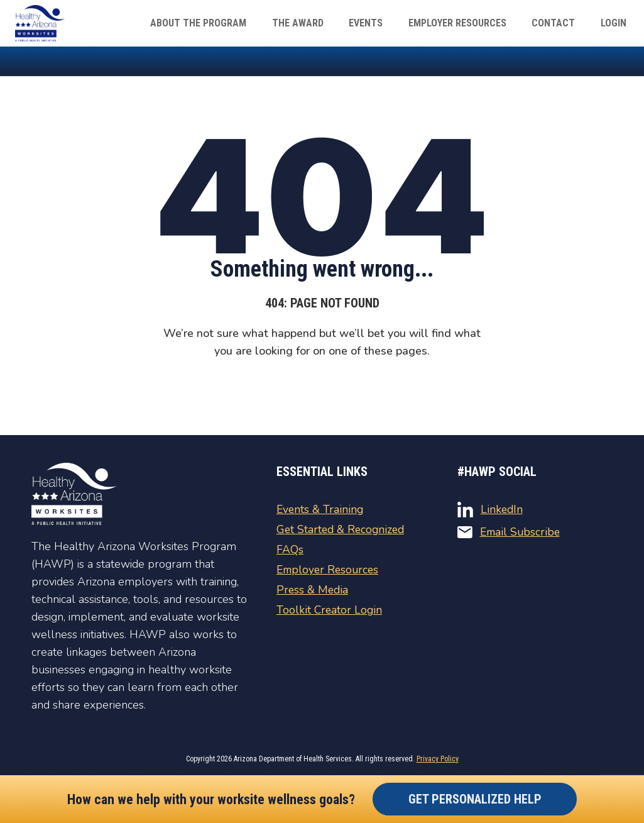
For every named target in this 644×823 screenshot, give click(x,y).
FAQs (290, 550)
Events (385, 23)
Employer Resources (471, 23)
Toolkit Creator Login (330, 610)
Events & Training (321, 509)
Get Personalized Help (475, 799)
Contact (561, 23)
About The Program (228, 23)
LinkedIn (491, 510)
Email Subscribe (510, 532)
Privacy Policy (438, 759)
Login (616, 23)
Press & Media (313, 590)
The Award (322, 23)
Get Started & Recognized (342, 529)
